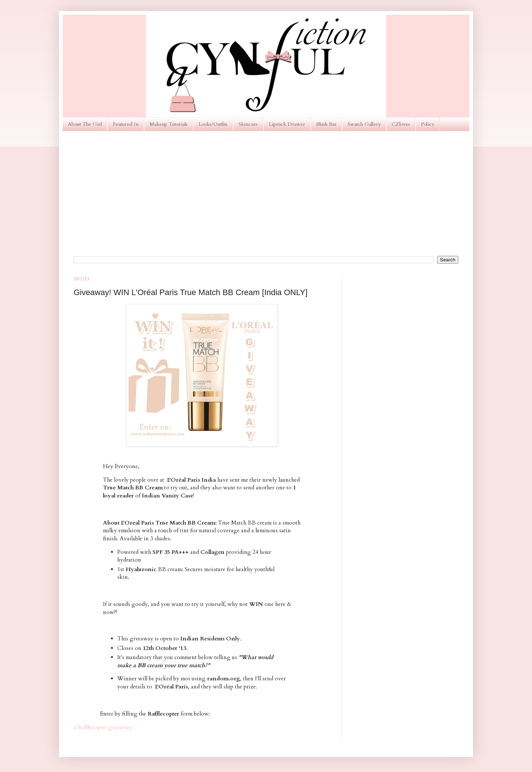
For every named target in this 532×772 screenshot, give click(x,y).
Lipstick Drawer (287, 124)
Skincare (248, 124)
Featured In (126, 124)
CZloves (401, 124)
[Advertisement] (266, 194)
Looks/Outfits (213, 124)
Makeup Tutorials (169, 124)
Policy (428, 124)
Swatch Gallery (364, 124)
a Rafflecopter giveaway (103, 727)
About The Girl (85, 124)
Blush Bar (326, 124)
